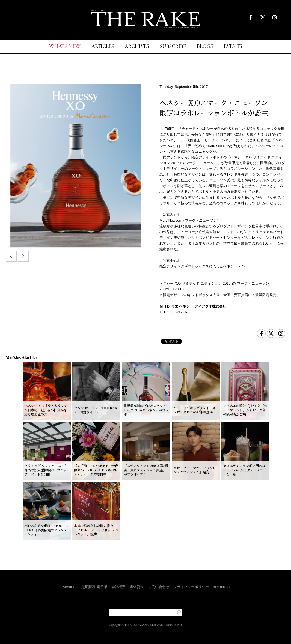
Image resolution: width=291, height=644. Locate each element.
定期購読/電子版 (94, 587)
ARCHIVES (137, 47)
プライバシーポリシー (191, 587)
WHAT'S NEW (65, 47)
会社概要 (118, 587)
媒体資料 (137, 587)
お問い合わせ (159, 587)
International (223, 587)
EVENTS (233, 47)
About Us (70, 587)
